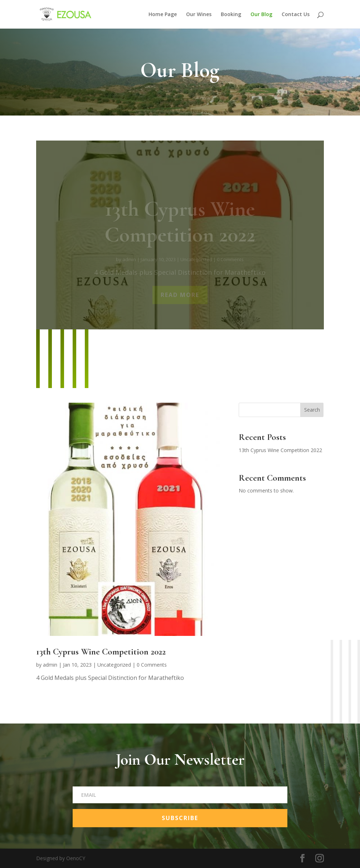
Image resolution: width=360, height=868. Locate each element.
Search (312, 410)
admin (50, 665)
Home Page (163, 15)
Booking (231, 15)
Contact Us (296, 15)
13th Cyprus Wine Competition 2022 (101, 652)
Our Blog (261, 15)
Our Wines (199, 15)
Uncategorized (114, 665)
